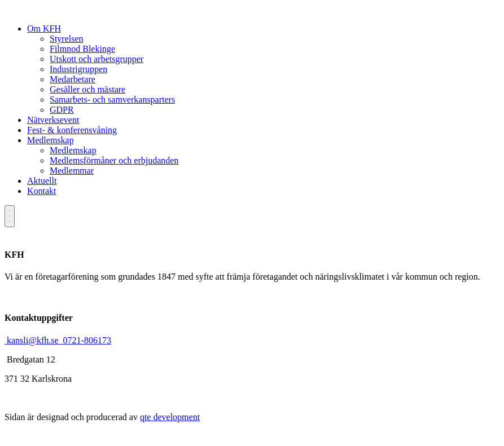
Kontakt (42, 191)
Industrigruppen (78, 69)
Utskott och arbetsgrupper (97, 59)
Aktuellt (42, 181)
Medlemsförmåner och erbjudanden (114, 160)
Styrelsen (67, 39)
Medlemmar (72, 171)
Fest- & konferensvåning (72, 130)
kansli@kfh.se (33, 340)
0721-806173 (86, 340)
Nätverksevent (53, 120)
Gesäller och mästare (87, 89)
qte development (170, 417)
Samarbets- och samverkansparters (112, 100)
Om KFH (44, 28)
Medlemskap (51, 140)
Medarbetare (73, 79)
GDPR (62, 110)
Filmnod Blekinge (82, 49)
